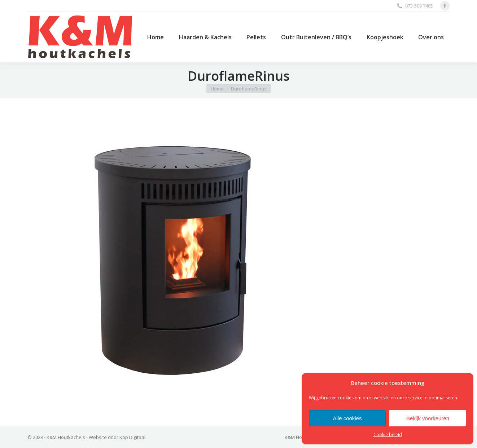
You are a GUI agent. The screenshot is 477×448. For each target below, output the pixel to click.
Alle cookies (347, 418)
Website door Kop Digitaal (117, 437)
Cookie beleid (388, 434)
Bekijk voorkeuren (428, 418)
